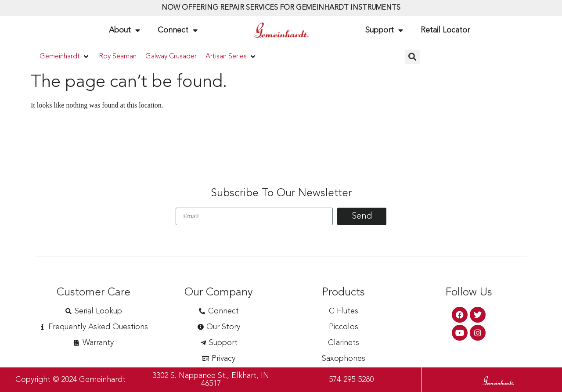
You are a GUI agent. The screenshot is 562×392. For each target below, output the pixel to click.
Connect (178, 30)
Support (384, 30)
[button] (65, 57)
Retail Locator (445, 30)
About (124, 30)
